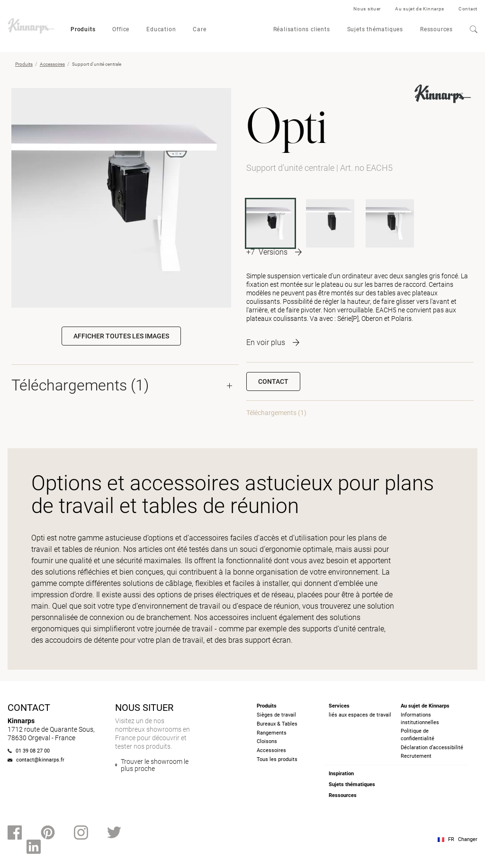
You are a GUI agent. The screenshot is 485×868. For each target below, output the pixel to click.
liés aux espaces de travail (360, 715)
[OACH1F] (330, 223)
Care (199, 29)
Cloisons (267, 741)
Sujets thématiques (375, 29)
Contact (468, 9)
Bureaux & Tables (277, 724)
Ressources (436, 29)
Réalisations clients (302, 29)
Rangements (272, 733)
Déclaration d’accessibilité (432, 748)
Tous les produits (277, 759)
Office (121, 29)
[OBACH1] (390, 223)
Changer (468, 839)
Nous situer (367, 9)
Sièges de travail (276, 715)
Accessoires (52, 64)
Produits (83, 29)
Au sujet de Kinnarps (420, 9)
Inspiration (341, 774)
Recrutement (416, 756)
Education (161, 29)
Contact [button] (273, 381)
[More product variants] (274, 252)
